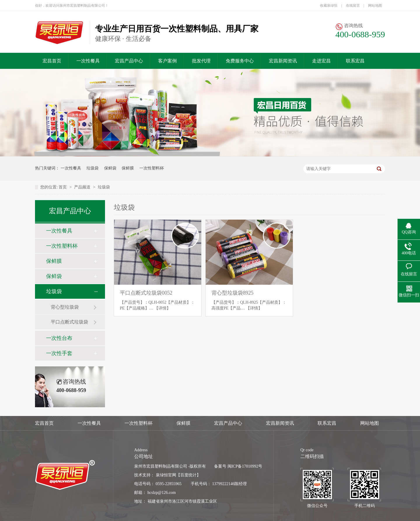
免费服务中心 (240, 61)
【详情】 (162, 308)
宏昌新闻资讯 (283, 61)
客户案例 (167, 61)
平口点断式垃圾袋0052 (146, 293)
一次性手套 (59, 353)
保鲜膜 (128, 168)
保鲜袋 (110, 168)
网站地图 (375, 6)
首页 (63, 187)
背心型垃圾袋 (65, 307)
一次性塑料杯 (152, 168)
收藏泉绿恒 (329, 6)
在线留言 (353, 6)
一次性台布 (59, 338)
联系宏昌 (355, 61)
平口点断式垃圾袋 (69, 322)
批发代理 (201, 61)
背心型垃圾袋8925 (232, 293)
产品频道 (82, 187)
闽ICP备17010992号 (245, 466)
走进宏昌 (321, 61)
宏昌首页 (52, 61)
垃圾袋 (92, 168)
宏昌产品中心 (129, 61)
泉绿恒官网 (166, 475)
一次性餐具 (88, 61)
